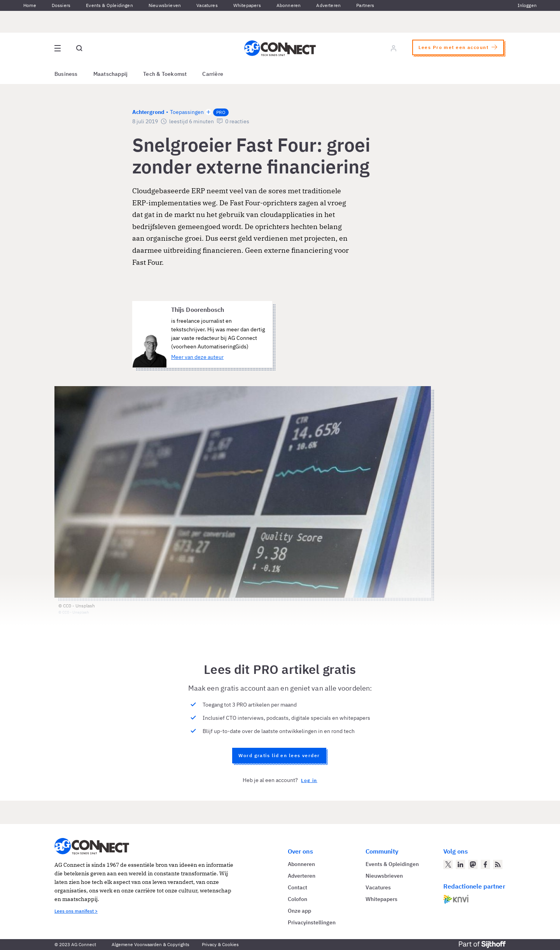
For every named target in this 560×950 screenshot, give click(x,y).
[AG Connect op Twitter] (448, 864)
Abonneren (289, 5)
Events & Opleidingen (109, 5)
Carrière (213, 74)
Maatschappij (111, 74)
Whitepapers (247, 5)
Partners (365, 5)
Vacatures (207, 5)
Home (30, 5)
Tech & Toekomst (165, 74)
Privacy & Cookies (220, 944)
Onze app (299, 911)
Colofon (297, 899)
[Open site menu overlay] (58, 48)
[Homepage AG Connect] (280, 48)
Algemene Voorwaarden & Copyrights (150, 944)
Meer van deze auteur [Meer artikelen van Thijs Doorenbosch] (197, 357)
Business (66, 74)
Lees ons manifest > (76, 911)
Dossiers (61, 5)
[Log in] (394, 48)
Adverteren (328, 5)
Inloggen (527, 5)
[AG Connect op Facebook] (485, 864)
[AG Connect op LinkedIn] (460, 864)
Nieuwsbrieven (165, 5)
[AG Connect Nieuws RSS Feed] (498, 864)
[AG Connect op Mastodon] (473, 864)
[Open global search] (79, 48)
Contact (297, 887)
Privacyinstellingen (312, 922)
